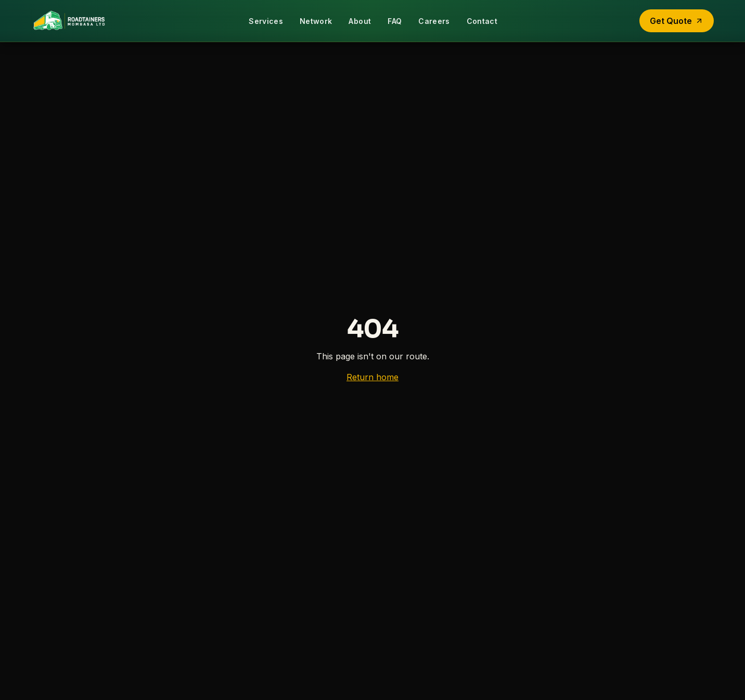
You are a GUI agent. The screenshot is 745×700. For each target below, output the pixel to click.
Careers (434, 21)
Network (316, 21)
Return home (372, 377)
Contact (482, 21)
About (360, 21)
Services (266, 21)
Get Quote (677, 21)
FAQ (395, 21)
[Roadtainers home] (69, 21)
